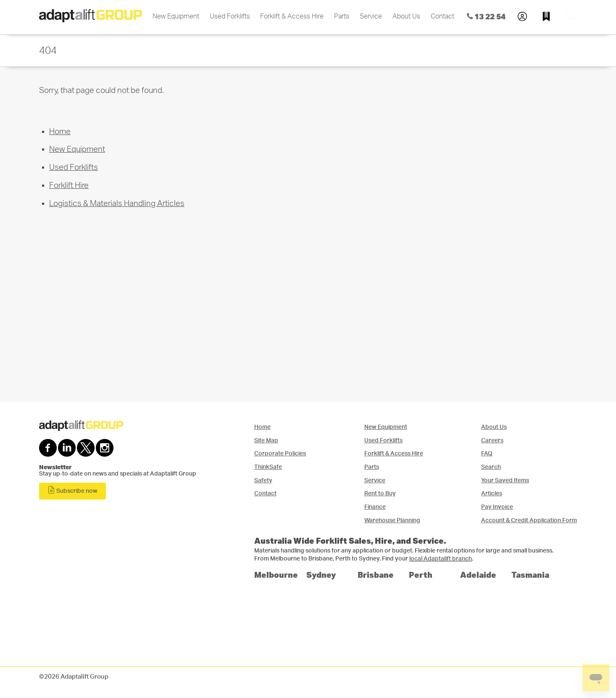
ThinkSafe (268, 467)
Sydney (321, 575)
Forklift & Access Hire (292, 16)
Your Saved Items (505, 480)
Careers (492, 440)
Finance (375, 507)
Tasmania (530, 575)
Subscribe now (72, 490)
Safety (263, 480)
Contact (442, 16)
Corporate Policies (280, 453)
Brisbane (376, 575)
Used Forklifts (230, 16)
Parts (342, 16)
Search (491, 467)
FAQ (487, 453)
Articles (492, 493)
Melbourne (276, 575)
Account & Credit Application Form (529, 520)
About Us (406, 16)
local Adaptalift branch (441, 559)
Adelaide (478, 575)
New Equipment (176, 16)
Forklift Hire (69, 186)
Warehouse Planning (392, 520)
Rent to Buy (380, 493)
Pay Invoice (497, 507)
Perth (421, 575)
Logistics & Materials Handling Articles (117, 204)
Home (60, 132)
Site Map (266, 440)
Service (371, 16)
